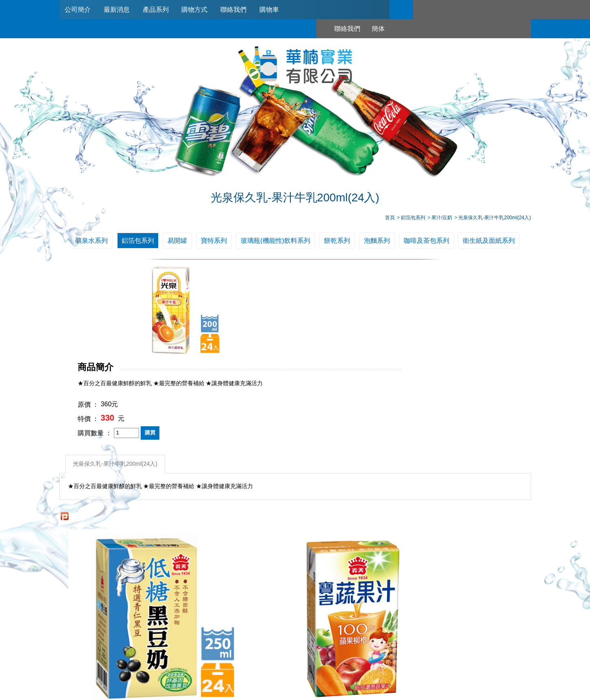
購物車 (274, 10)
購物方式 (198, 10)
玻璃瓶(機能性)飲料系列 (275, 242)
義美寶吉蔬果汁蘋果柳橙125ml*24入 (236, 547)
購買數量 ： (265, 343)
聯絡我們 (237, 10)
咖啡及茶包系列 (427, 242)
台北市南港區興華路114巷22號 (380, 665)
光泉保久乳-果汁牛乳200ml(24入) (116, 373)
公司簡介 (78, 10)
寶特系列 (214, 242)
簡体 (453, 10)
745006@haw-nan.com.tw (299, 665)
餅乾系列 (337, 242)
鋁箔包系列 (138, 242)
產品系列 (158, 10)
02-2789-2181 (272, 655)
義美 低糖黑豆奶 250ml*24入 (118, 547)
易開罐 (177, 242)
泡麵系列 (377, 242)
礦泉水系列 (91, 242)
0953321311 (381, 655)
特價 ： (259, 329)
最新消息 (118, 10)
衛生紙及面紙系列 (489, 242)
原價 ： (259, 315)
